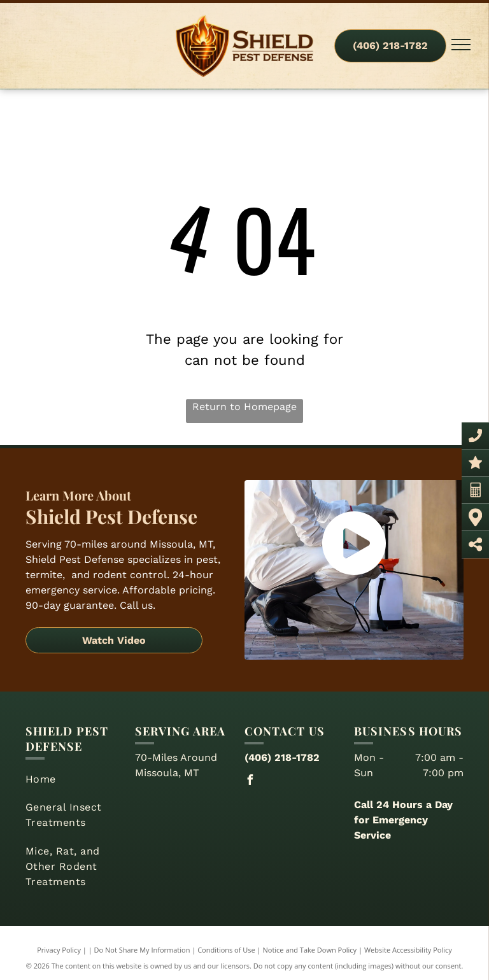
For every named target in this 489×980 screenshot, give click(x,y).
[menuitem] (75, 779)
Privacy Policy (59, 950)
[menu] (461, 45)
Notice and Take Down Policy (310, 950)
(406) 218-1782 (282, 757)
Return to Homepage (244, 407)
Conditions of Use (226, 950)
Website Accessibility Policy (408, 950)
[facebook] (250, 782)
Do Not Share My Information (142, 950)
